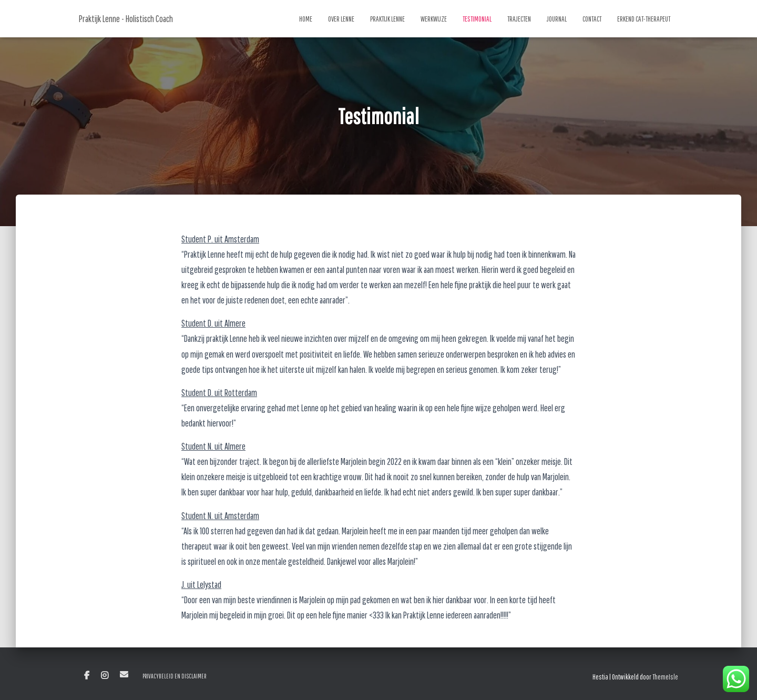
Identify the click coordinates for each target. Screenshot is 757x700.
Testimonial (477, 19)
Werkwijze (434, 19)
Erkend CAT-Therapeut (644, 19)
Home (306, 19)
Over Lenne (341, 19)
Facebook (87, 676)
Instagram (105, 676)
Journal (557, 19)
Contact (592, 19)
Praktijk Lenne (387, 19)
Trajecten (519, 19)
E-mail (124, 674)
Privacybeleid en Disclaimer (174, 676)
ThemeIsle (665, 677)
